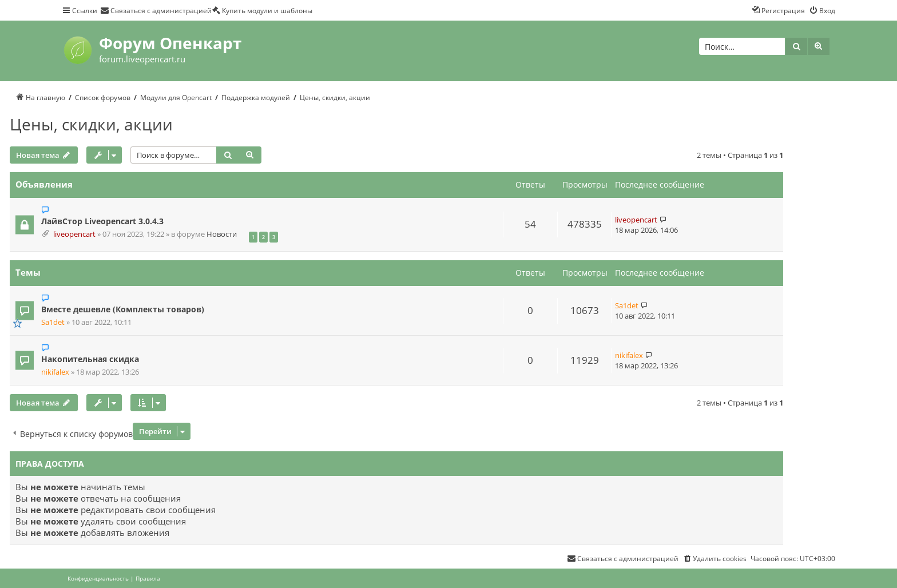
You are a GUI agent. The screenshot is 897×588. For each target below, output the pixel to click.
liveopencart (74, 234)
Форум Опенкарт (170, 43)
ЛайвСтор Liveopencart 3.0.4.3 (102, 221)
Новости (222, 234)
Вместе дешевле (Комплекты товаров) (123, 309)
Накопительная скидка (90, 359)
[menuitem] (156, 10)
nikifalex (55, 372)
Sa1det (53, 322)
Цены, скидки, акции (91, 124)
